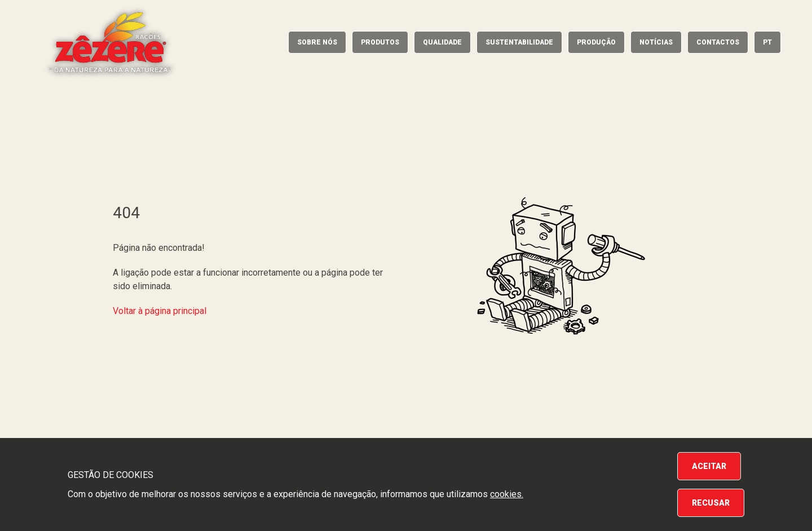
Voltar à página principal (160, 311)
